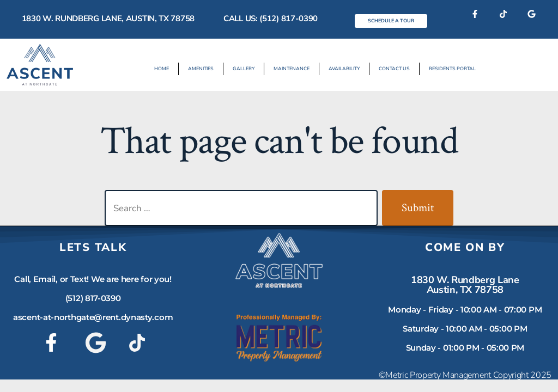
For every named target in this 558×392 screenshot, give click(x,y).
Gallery (244, 69)
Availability (344, 69)
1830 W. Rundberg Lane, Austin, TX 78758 (108, 19)
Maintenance (292, 69)
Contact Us (394, 69)
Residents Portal (452, 69)
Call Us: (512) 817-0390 (271, 19)
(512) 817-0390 (93, 298)
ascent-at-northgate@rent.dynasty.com (93, 317)
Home (162, 69)
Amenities (201, 69)
